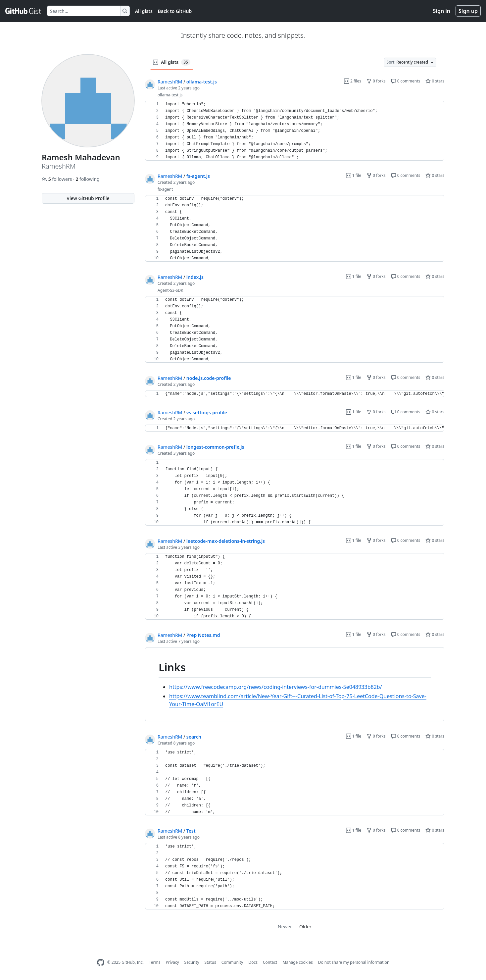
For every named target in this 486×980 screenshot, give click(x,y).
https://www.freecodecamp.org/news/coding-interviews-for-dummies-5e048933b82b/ (276, 687)
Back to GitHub (175, 11)
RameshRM (170, 82)
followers (57, 179)
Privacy (172, 962)
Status (210, 962)
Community (232, 962)
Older (305, 927)
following (87, 179)
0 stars (435, 81)
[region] (295, 131)
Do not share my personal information (354, 962)
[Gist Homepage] (24, 11)
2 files (353, 81)
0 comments (406, 81)
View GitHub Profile (88, 198)
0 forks (376, 81)
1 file (354, 175)
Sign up (468, 11)
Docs (253, 962)
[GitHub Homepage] (101, 963)
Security (192, 962)
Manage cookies (297, 962)
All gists (144, 11)
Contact (270, 962)
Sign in (442, 11)
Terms (155, 962)
